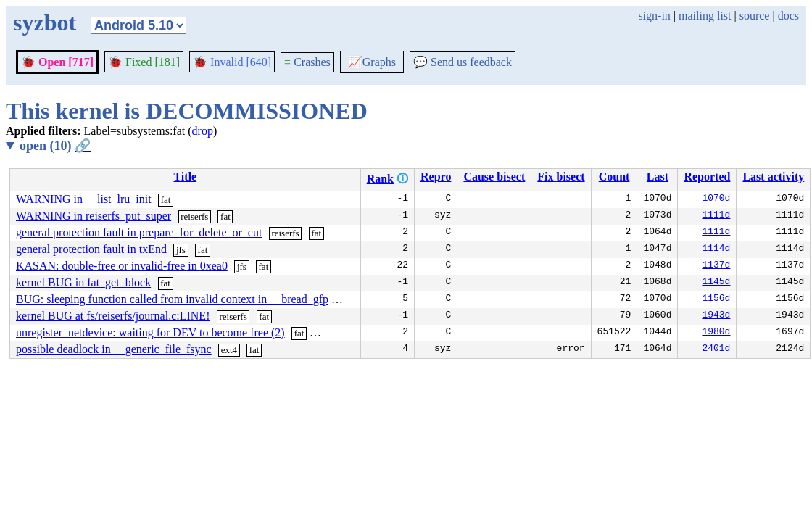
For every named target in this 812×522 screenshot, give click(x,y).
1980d (716, 333)
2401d (716, 349)
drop (203, 131)
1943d (716, 316)
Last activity (773, 177)
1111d (716, 216)
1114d (716, 249)
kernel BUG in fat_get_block (83, 282)
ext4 (229, 350)
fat (166, 200)
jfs (181, 250)
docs (788, 16)
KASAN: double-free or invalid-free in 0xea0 (122, 266)
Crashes (307, 62)
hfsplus (330, 333)
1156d (716, 299)
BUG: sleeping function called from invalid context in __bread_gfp (172, 299)
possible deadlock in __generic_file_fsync (114, 349)
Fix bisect (561, 177)
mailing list (705, 16)
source (755, 16)
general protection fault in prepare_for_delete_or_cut (139, 232)
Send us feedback (463, 62)
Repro (436, 177)
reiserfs (194, 216)
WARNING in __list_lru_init (84, 199)
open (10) (55, 146)
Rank (380, 179)
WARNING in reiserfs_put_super (94, 216)
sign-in (654, 16)
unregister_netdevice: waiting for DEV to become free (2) (150, 332)
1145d (716, 283)
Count (614, 177)
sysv (346, 300)
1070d (716, 199)
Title (185, 177)
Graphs (372, 62)
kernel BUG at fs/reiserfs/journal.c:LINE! (113, 316)
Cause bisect (494, 177)
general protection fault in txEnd (91, 249)
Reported (707, 177)
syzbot (45, 22)
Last (658, 177)
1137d (716, 266)
